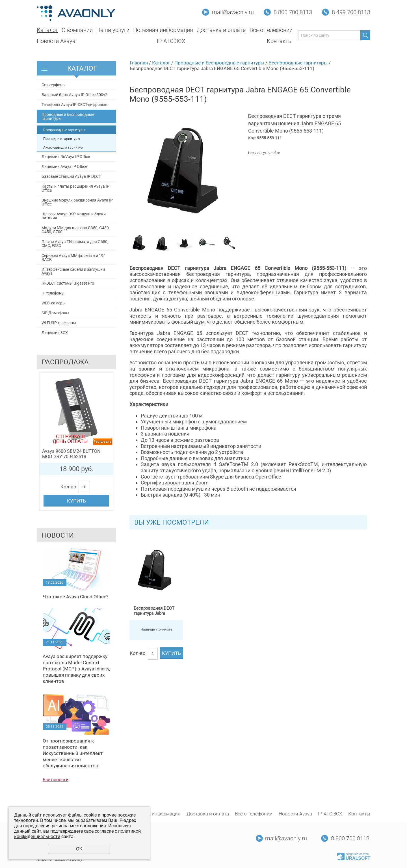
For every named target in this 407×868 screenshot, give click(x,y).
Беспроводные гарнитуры (64, 130)
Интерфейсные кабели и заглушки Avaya (73, 271)
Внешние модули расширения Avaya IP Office (77, 202)
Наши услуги (113, 30)
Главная (139, 63)
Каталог (47, 30)
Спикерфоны (54, 85)
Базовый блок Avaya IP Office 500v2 (74, 95)
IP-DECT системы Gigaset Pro (68, 283)
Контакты (280, 41)
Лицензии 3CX (55, 333)
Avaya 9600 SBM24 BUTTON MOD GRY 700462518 (71, 454)
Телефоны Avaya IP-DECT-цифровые (74, 105)
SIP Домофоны (55, 313)
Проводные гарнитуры (62, 139)
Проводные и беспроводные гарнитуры (68, 116)
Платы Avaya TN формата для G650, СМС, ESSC (75, 244)
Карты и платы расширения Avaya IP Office (75, 188)
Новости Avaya (56, 41)
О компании (77, 30)
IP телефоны (53, 293)
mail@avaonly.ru (233, 12)
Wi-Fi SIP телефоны (59, 323)
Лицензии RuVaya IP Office (66, 157)
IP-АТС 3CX (171, 41)
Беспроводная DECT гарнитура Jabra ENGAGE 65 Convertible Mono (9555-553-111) (156, 611)
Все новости (56, 780)
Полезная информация (163, 30)
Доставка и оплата (221, 30)
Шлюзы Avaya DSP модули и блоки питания (74, 216)
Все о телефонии (271, 30)
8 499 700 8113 (351, 12)
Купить (76, 501)
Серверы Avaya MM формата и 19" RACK (73, 257)
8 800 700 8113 (293, 12)
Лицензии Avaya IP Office (64, 166)
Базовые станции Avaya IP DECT (71, 176)
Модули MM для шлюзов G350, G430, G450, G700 (76, 230)
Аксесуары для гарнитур (63, 148)
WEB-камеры (54, 303)
